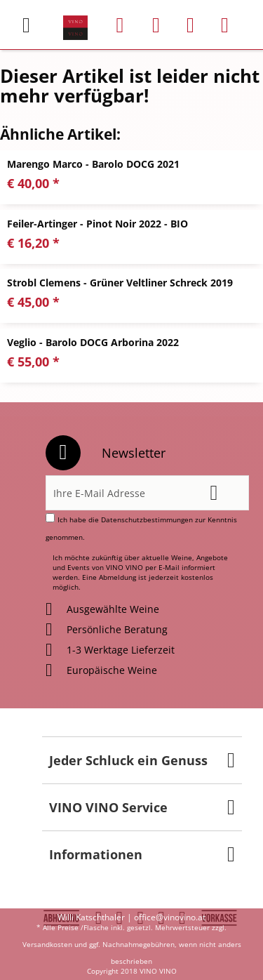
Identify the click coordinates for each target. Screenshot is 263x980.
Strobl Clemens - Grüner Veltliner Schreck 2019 (120, 283)
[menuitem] (34, 25)
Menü (26, 20)
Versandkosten (47, 944)
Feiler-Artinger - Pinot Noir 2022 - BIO (97, 224)
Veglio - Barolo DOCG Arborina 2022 (93, 342)
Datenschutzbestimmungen (147, 519)
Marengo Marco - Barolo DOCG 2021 (93, 164)
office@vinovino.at (170, 917)
